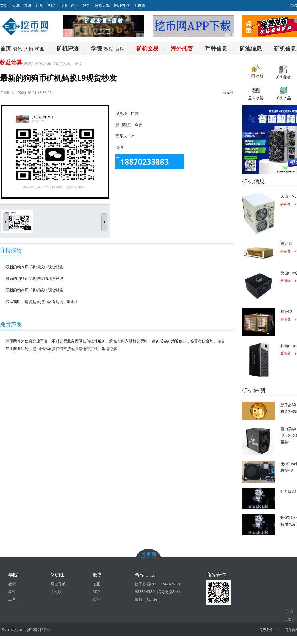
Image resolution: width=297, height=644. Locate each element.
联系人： (123, 136)
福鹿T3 (287, 243)
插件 (97, 599)
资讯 (16, 5)
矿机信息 (285, 48)
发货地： (123, 113)
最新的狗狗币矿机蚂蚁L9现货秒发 (42, 63)
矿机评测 (68, 48)
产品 (75, 5)
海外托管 (182, 48)
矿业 (40, 49)
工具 (12, 599)
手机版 (139, 5)
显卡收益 (256, 93)
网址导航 (122, 5)
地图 (97, 584)
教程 (109, 49)
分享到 (228, 93)
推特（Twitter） (149, 599)
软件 (87, 5)
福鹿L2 (286, 311)
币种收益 (256, 72)
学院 (51, 5)
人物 (29, 49)
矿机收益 (283, 72)
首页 (5, 48)
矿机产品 (283, 93)
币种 (63, 5)
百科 (120, 49)
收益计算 (102, 5)
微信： (121, 147)
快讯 (28, 5)
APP (96, 592)
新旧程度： (125, 125)
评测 (39, 5)
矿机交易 (147, 48)
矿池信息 (251, 48)
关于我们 (266, 630)
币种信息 (216, 48)
